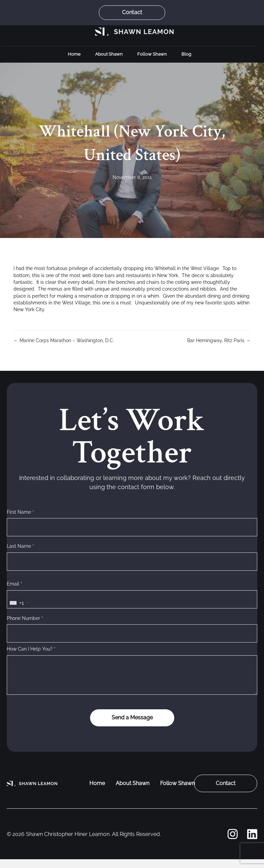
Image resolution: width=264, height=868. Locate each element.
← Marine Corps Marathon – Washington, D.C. (64, 340)
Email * (14, 584)
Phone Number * (25, 618)
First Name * (20, 512)
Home (74, 54)
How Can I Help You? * (31, 649)
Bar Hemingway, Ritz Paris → (219, 340)
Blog (186, 54)
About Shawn (109, 54)
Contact (132, 12)
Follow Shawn (152, 54)
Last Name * (20, 546)
